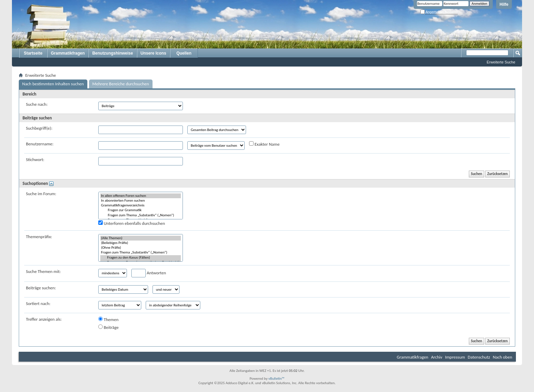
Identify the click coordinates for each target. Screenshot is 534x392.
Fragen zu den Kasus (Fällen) (141, 258)
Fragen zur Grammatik (141, 210)
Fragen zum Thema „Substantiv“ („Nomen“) (141, 215)
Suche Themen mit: (43, 271)
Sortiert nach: (38, 303)
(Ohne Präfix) (141, 248)
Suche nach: (37, 104)
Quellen (184, 53)
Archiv (437, 357)
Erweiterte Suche (501, 62)
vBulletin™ (277, 379)
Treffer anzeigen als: (44, 319)
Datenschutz (479, 357)
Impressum (455, 357)
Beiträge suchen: (41, 288)
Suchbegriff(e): (39, 128)
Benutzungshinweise (112, 53)
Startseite (33, 53)
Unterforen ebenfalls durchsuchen (132, 223)
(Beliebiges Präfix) (141, 243)
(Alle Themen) (141, 238)
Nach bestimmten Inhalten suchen (53, 84)
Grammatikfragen (68, 53)
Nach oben (502, 357)
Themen (108, 319)
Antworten (149, 273)
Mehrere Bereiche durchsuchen (121, 84)
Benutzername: (40, 144)
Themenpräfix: (39, 237)
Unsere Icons (153, 53)
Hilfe (504, 4)
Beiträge (109, 327)
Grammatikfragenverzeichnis (141, 205)
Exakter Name (264, 144)
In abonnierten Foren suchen (141, 201)
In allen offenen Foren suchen (141, 196)
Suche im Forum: (41, 194)
